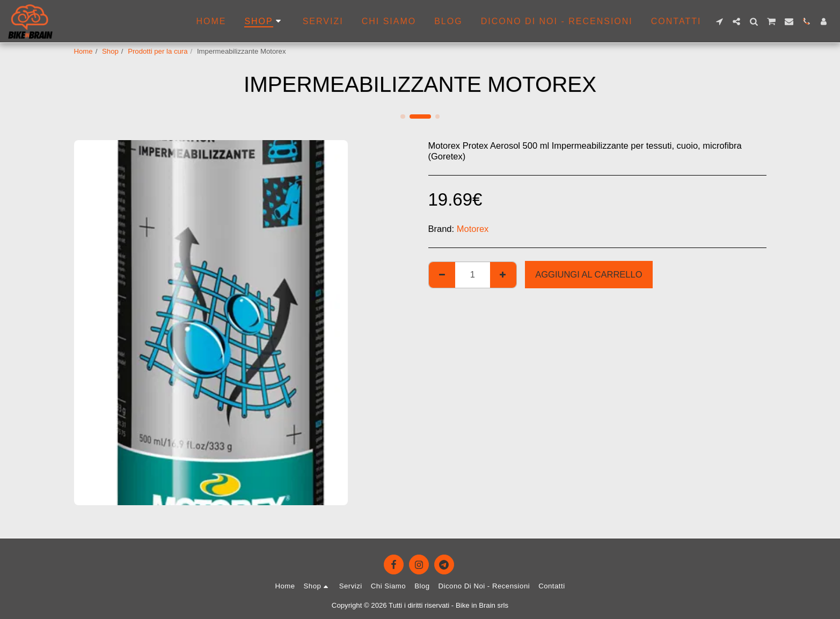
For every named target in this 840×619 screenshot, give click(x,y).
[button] (719, 21)
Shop (110, 51)
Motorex (473, 229)
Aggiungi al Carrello (589, 274)
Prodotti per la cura (158, 51)
